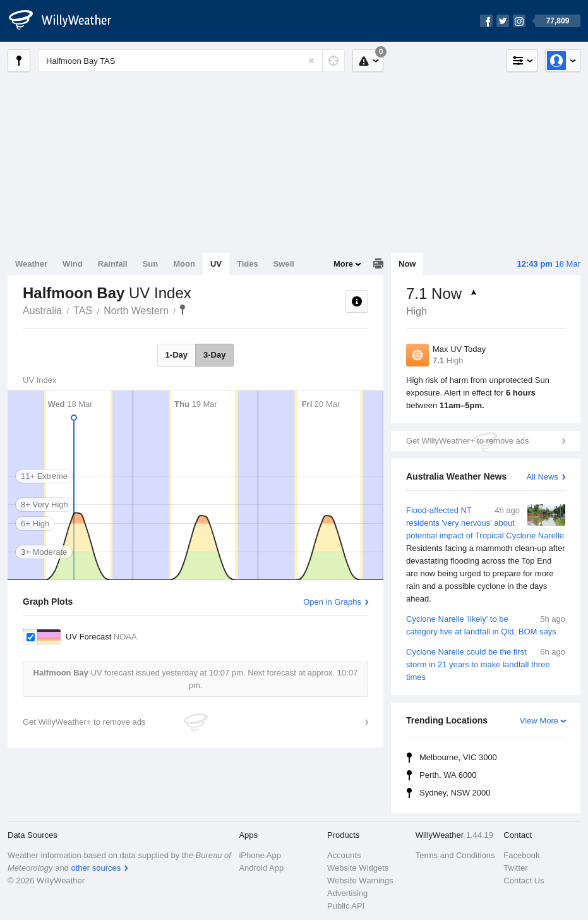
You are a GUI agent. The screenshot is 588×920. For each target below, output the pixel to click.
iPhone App (260, 855)
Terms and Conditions (455, 855)
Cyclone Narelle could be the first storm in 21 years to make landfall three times (486, 664)
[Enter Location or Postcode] (191, 61)
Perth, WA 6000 (448, 775)
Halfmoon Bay (183, 310)
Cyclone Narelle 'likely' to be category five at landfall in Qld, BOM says (486, 625)
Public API (346, 906)
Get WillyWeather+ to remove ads (467, 441)
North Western (136, 311)
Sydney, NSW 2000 (455, 793)
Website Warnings (360, 881)
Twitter (515, 868)
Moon (184, 264)
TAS (83, 311)
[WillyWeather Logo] (67, 21)
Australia (42, 311)
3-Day (214, 355)
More (343, 264)
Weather (31, 264)
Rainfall (113, 264)
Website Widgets (358, 868)
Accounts (344, 855)
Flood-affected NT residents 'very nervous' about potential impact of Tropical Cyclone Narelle (486, 555)
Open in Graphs (332, 602)
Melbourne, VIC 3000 (458, 757)
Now (407, 264)
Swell (284, 264)
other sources (96, 868)
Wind (73, 264)
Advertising (347, 893)
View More (539, 721)
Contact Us (524, 881)
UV (216, 264)
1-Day (177, 355)
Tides (248, 264)
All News (542, 477)
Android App (261, 868)
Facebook (521, 855)
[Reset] (311, 61)
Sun (151, 264)
